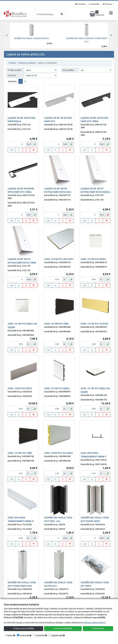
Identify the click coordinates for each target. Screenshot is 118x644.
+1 (19, 150)
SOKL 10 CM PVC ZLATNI (94, 324)
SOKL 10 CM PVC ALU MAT (59, 259)
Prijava (108, 4)
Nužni (10, 635)
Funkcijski (24, 635)
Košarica (97, 14)
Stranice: (13, 81)
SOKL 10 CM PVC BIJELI (93, 259)
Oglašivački (57, 635)
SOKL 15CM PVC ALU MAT (59, 453)
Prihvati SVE (98, 628)
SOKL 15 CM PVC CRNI (20, 453)
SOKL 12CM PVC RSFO (20, 388)
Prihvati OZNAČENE (63, 628)
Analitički (40, 635)
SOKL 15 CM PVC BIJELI (57, 388)
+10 (11, 150)
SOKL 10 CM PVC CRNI (56, 324)
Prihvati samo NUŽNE (24, 628)
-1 (26, 150)
